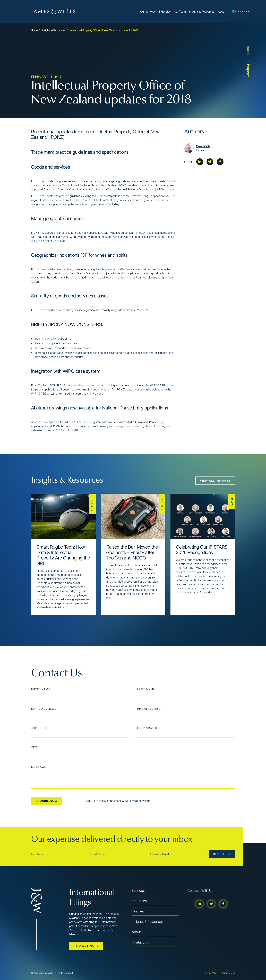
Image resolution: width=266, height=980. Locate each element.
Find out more (86, 946)
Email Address (44, 709)
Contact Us (140, 942)
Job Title (39, 728)
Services (138, 891)
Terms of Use (228, 973)
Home (34, 30)
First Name (41, 689)
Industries (165, 12)
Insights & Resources (202, 12)
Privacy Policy (211, 973)
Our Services (148, 12)
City (35, 747)
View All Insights (215, 481)
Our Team (180, 12)
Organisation (149, 728)
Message (39, 767)
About (221, 12)
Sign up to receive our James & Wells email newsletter (115, 801)
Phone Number (150, 709)
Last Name (146, 689)
